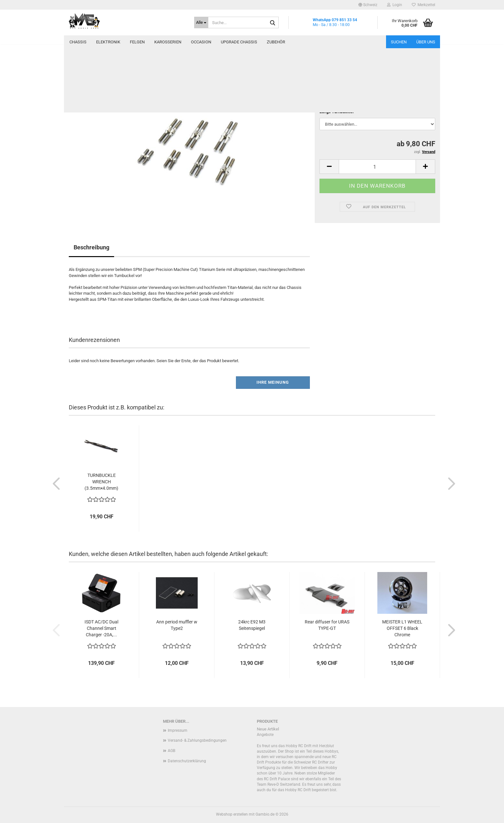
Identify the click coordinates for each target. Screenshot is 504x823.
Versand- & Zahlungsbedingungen (197, 740)
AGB (171, 751)
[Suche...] (201, 22)
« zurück (101, 70)
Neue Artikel (268, 729)
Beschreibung (91, 247)
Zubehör (276, 42)
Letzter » (144, 70)
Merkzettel (423, 5)
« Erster (79, 70)
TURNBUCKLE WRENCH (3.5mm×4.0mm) (101, 482)
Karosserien (168, 42)
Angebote (265, 735)
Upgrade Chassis (239, 42)
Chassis (78, 42)
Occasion (201, 42)
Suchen (399, 42)
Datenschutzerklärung (187, 761)
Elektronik (108, 42)
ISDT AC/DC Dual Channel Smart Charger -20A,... (101, 628)
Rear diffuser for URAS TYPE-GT (327, 625)
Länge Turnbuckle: (337, 112)
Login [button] (395, 5)
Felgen (137, 42)
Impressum (178, 730)
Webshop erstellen (232, 814)
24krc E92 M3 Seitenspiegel (252, 625)
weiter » (122, 70)
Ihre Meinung (273, 382)
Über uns (426, 42)
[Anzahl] (377, 167)
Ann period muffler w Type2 (177, 625)
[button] (368, 5)
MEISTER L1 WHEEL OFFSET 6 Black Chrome (402, 628)
